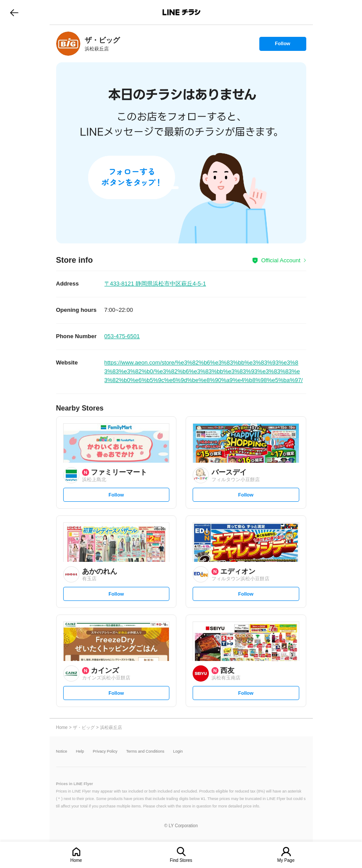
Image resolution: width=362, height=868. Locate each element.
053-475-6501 (122, 336)
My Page (286, 860)
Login (178, 752)
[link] (68, 44)
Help (80, 752)
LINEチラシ (182, 12)
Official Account (281, 260)
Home (76, 860)
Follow (283, 46)
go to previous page (14, 12)
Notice (62, 752)
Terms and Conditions (145, 752)
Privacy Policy (105, 752)
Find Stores (181, 860)
